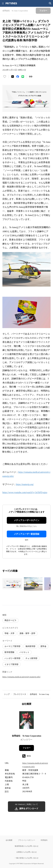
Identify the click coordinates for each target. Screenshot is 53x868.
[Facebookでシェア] (18, 77)
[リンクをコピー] (31, 77)
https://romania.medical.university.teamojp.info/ (21, 677)
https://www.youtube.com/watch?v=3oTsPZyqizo (25, 492)
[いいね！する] (5, 77)
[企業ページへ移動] (26, 721)
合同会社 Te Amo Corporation (27, 736)
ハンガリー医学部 (12, 658)
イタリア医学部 (11, 664)
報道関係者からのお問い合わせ (27, 846)
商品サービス (10, 620)
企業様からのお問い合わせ (27, 852)
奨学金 (43, 646)
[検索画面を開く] (50, 3)
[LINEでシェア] (23, 77)
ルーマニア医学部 (12, 646)
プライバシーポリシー (27, 840)
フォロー (27, 748)
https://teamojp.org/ (25, 484)
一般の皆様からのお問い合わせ (27, 858)
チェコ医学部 (31, 658)
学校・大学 (9, 633)
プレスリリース (20, 694)
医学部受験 (9, 652)
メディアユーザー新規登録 (27, 534)
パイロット (24, 652)
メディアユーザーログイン (27, 520)
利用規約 (44, 840)
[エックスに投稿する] (13, 77)
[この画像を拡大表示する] (12, 584)
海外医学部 (30, 646)
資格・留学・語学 (27, 633)
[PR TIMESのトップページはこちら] (11, 3)
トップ (7, 694)
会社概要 (9, 840)
